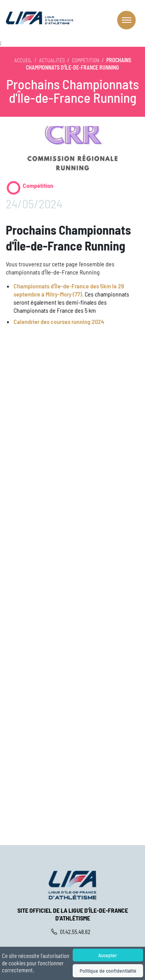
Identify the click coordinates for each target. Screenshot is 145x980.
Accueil (23, 60)
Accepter (108, 955)
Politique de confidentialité (108, 971)
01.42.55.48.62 (73, 932)
